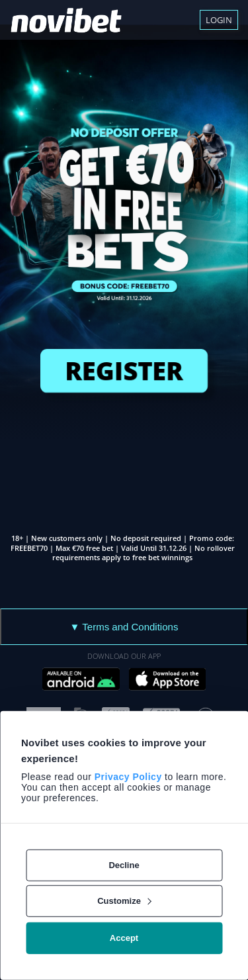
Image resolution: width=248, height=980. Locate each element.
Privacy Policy (128, 777)
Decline (124, 865)
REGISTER (124, 370)
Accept (124, 938)
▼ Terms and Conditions (124, 627)
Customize (124, 901)
